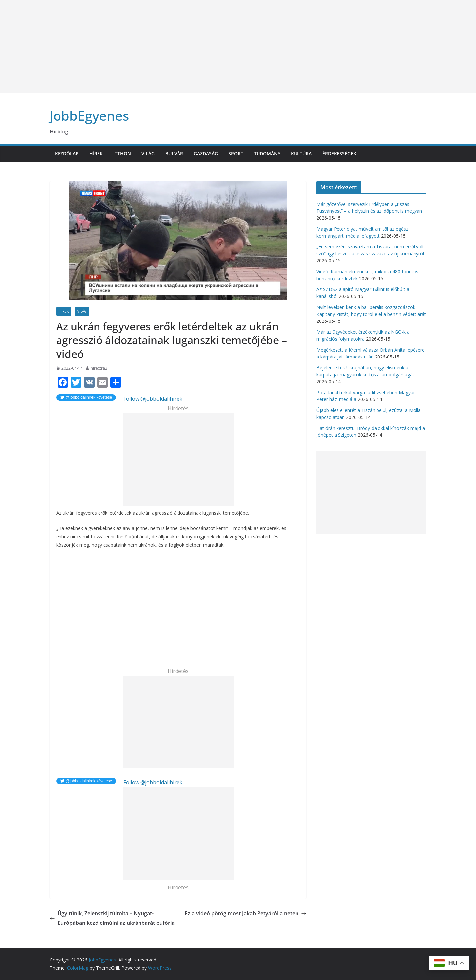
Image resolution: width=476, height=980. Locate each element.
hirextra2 (99, 368)
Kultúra (301, 153)
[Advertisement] (198, 46)
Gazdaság (206, 153)
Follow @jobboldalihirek (152, 399)
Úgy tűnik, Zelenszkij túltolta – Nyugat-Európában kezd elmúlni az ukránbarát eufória (112, 918)
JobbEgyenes (89, 115)
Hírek (96, 153)
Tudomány (267, 153)
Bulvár (174, 153)
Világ (148, 153)
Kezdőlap (67, 153)
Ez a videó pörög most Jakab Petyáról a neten (246, 913)
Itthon (122, 153)
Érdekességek (339, 153)
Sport (236, 153)
